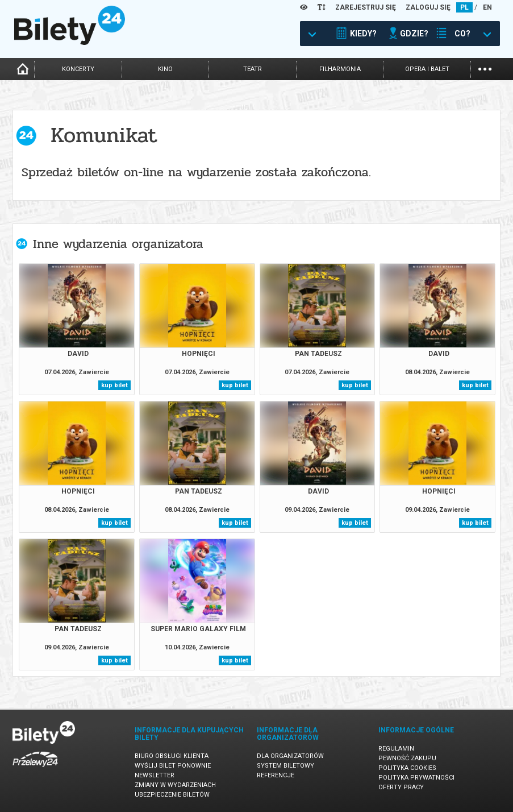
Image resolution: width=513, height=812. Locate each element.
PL (464, 7)
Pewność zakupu (407, 758)
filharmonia (340, 69)
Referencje (276, 775)
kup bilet (114, 385)
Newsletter (155, 775)
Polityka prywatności (416, 778)
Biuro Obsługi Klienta (172, 756)
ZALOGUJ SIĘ (428, 7)
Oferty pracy (401, 787)
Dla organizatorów (290, 756)
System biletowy (285, 766)
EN (487, 7)
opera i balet (427, 69)
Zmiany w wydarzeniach (175, 785)
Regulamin (396, 749)
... (485, 68)
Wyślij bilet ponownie (173, 766)
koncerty (78, 69)
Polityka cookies (407, 768)
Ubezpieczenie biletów (172, 795)
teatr (253, 69)
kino (165, 69)
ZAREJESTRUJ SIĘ (366, 7)
